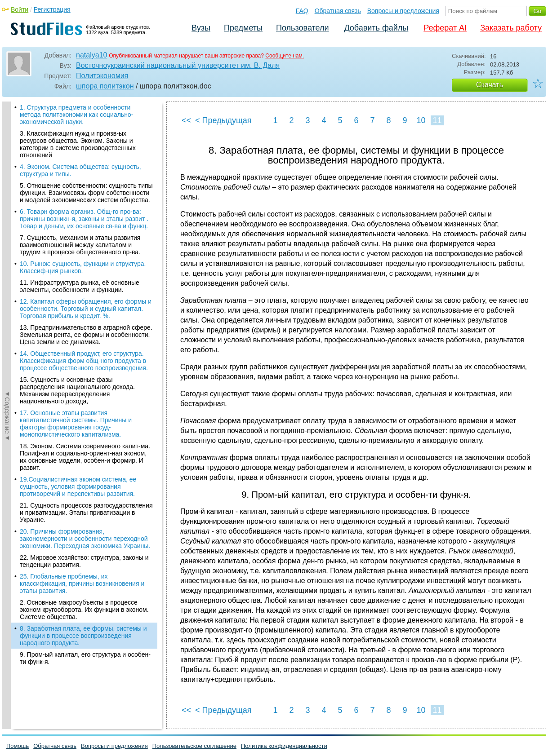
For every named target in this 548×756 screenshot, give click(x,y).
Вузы (201, 28)
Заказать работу (511, 28)
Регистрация (52, 9)
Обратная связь (338, 11)
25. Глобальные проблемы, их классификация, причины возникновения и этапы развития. (82, 332)
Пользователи (302, 28)
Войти (20, 9)
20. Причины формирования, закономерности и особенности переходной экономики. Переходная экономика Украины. (85, 287)
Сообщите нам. (285, 56)
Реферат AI (445, 28)
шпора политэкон (105, 86)
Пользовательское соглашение (194, 746)
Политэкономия (102, 76)
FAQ (302, 11)
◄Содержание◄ (7, 259)
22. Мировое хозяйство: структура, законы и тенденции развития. (84, 309)
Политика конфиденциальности (284, 746)
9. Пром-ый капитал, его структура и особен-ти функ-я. (85, 407)
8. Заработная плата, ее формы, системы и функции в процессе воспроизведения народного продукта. (83, 384)
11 (437, 120)
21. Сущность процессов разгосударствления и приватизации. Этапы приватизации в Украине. (86, 261)
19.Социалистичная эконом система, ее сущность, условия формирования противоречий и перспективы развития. (78, 235)
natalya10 (91, 55)
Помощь (18, 746)
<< (186, 120)
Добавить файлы (376, 28)
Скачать (490, 85)
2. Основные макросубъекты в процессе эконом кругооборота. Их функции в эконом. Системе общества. (84, 358)
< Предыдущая (223, 120)
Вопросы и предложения (403, 11)
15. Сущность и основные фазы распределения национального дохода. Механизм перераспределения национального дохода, (77, 139)
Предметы (243, 28)
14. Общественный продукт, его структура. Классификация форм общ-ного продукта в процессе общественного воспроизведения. (84, 109)
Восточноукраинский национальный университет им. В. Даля (178, 65)
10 (421, 120)
